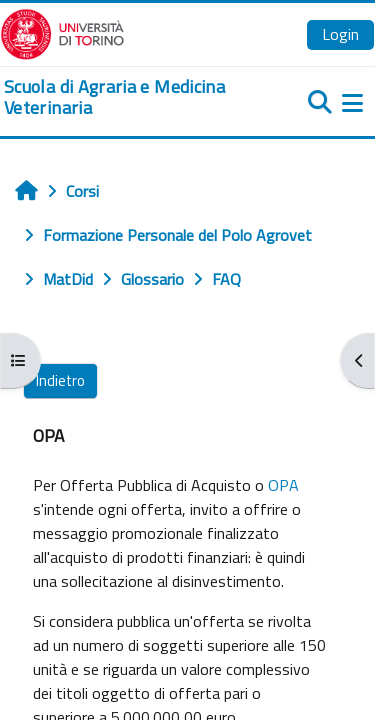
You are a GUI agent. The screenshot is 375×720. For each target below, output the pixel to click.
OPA (283, 485)
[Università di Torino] (62, 32)
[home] (125, 97)
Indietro (60, 380)
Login (340, 34)
